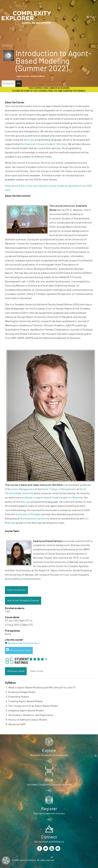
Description (8, 84)
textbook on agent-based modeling (42, 498)
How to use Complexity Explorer (23, 601)
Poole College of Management (59, 489)
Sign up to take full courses (49, 813)
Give (49, 780)
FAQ (19, 84)
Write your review (16, 671)
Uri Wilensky (60, 144)
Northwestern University (35, 144)
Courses (7, 46)
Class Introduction (16, 590)
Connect (49, 837)
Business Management (21, 489)
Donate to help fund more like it (24, 643)
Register (49, 809)
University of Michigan (28, 514)
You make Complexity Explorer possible (49, 785)
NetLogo (29, 140)
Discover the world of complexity (49, 755)
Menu (93, 17)
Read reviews (37, 671)
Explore (49, 751)
